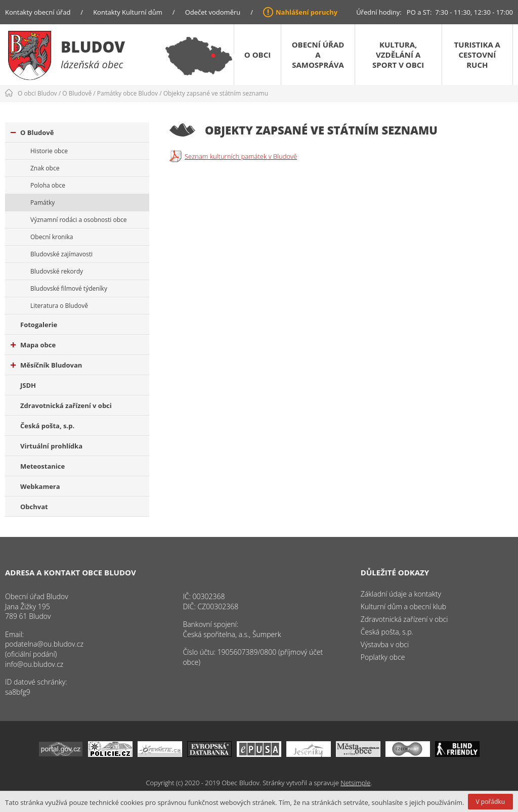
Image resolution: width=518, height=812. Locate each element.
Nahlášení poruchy (307, 12)
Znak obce (45, 168)
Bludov (93, 47)
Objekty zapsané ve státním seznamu (216, 93)
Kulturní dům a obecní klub (403, 606)
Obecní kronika (52, 237)
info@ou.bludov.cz (34, 664)
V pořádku (490, 802)
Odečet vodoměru (213, 12)
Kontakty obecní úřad (38, 12)
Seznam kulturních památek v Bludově (241, 156)
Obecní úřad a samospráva (318, 55)
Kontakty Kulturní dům (128, 12)
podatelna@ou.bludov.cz (44, 644)
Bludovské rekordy (57, 271)
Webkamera (40, 486)
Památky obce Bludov (127, 93)
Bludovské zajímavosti (61, 254)
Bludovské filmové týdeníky (69, 288)
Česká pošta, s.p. (47, 426)
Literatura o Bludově (59, 306)
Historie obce (49, 151)
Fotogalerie (39, 325)
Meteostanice (42, 466)
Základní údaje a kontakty (401, 594)
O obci (257, 55)
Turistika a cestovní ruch (477, 55)
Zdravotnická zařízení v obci (66, 405)
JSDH (28, 385)
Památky (42, 202)
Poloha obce (48, 185)
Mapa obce (33, 345)
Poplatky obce (383, 657)
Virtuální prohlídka (51, 446)
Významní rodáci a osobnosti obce (79, 220)
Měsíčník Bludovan (46, 365)
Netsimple (355, 783)
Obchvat (34, 507)
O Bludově (77, 93)
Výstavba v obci (385, 644)
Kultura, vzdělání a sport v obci (398, 55)
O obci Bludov (37, 93)
